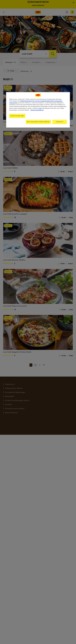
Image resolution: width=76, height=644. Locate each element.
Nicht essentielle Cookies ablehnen (38, 122)
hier (40, 108)
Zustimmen (60, 122)
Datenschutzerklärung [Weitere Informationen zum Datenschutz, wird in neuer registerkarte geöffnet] (37, 110)
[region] (38, 110)
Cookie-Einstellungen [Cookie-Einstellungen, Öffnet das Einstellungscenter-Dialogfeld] (17, 116)
